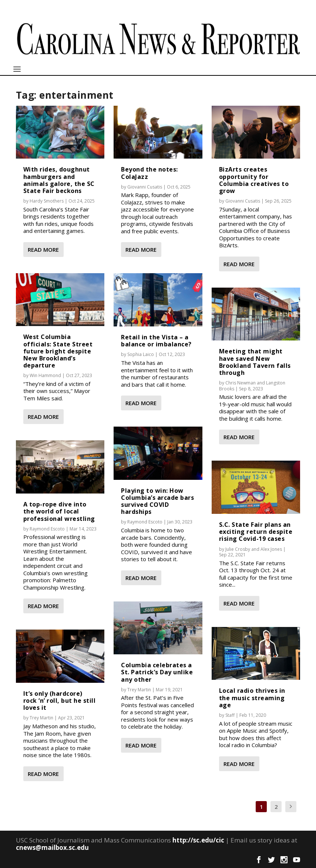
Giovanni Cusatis (145, 187)
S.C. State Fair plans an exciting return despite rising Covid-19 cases (256, 532)
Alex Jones (271, 549)
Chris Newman (241, 383)
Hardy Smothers (47, 201)
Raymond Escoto (47, 529)
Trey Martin (41, 718)
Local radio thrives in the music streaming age (252, 698)
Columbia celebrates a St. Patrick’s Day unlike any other (157, 672)
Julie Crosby (238, 549)
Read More (43, 250)
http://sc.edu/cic (198, 840)
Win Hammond (45, 375)
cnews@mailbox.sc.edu (52, 847)
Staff (230, 715)
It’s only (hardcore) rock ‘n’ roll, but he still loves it (60, 701)
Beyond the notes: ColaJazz (149, 173)
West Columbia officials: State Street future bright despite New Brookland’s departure (58, 351)
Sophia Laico (141, 354)
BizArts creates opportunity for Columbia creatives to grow (254, 180)
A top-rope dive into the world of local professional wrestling (59, 511)
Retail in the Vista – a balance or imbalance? (156, 341)
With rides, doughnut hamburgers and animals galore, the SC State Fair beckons (59, 180)
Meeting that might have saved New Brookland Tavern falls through (255, 362)
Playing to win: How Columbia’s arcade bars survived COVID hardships (157, 501)
